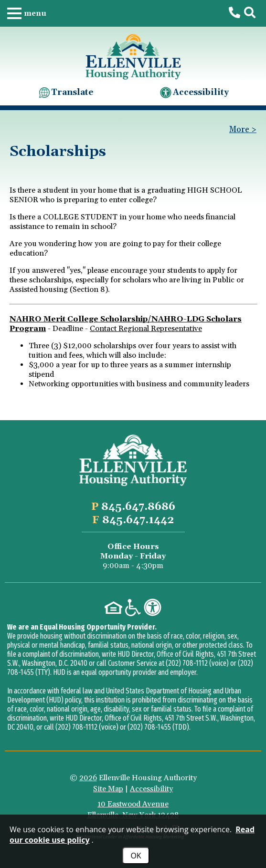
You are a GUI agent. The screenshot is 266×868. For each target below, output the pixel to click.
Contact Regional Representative (146, 329)
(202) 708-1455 (149, 727)
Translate (65, 93)
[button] (27, 13)
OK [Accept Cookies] (136, 856)
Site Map (108, 789)
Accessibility (194, 93)
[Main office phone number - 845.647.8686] (234, 13)
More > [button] (243, 130)
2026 (88, 778)
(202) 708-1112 (187, 663)
